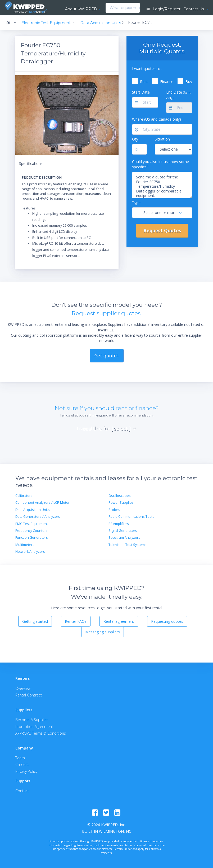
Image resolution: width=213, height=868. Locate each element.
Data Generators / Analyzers (38, 517)
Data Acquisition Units (33, 510)
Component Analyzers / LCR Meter (42, 503)
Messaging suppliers (103, 632)
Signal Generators (123, 531)
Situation (162, 139)
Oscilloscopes (120, 496)
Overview (23, 688)
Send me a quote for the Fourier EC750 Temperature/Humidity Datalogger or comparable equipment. (162, 185)
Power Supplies (121, 503)
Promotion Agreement (34, 727)
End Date (178, 95)
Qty (135, 139)
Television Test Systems (128, 545)
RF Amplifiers (119, 524)
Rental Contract (29, 695)
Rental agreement (119, 621)
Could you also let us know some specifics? (160, 164)
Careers (22, 764)
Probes (114, 510)
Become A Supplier (32, 720)
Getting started (35, 621)
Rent (144, 82)
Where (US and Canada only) (157, 119)
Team (20, 758)
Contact (22, 791)
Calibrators (24, 496)
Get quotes (106, 356)
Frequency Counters (31, 531)
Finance (167, 82)
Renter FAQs (76, 621)
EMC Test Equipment (32, 524)
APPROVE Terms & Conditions (41, 733)
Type (136, 203)
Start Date (141, 92)
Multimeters (25, 545)
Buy (189, 82)
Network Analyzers (30, 552)
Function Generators (32, 538)
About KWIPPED (81, 9)
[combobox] (107, 8)
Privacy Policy (26, 771)
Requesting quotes (167, 621)
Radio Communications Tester (132, 517)
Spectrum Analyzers (124, 538)
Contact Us (194, 9)
